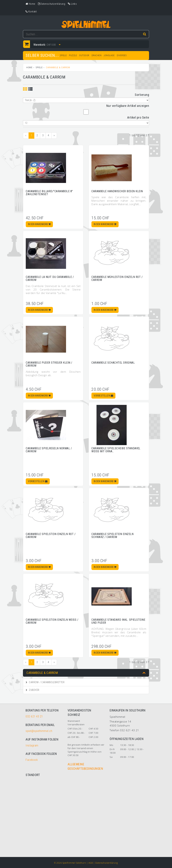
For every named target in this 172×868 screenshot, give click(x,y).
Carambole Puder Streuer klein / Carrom (49, 364)
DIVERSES (122, 55)
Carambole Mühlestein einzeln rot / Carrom (117, 279)
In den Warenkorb (39, 224)
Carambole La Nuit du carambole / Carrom (50, 279)
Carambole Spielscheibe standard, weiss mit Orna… (116, 450)
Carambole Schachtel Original (113, 363)
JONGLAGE (109, 55)
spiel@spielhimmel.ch (39, 731)
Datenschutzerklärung (107, 863)
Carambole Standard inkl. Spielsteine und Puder (118, 621)
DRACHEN (97, 55)
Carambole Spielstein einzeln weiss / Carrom (52, 621)
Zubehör (33, 690)
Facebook (32, 760)
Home (29, 67)
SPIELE (63, 55)
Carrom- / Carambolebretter (45, 682)
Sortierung (142, 95)
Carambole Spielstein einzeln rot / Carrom (51, 536)
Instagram (32, 745)
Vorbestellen (103, 396)
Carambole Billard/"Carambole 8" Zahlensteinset (49, 193)
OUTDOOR (84, 55)
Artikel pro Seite (138, 117)
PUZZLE (73, 55)
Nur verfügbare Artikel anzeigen (128, 106)
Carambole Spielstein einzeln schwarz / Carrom (112, 536)
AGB (91, 863)
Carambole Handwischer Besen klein (117, 191)
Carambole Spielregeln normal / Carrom (49, 450)
